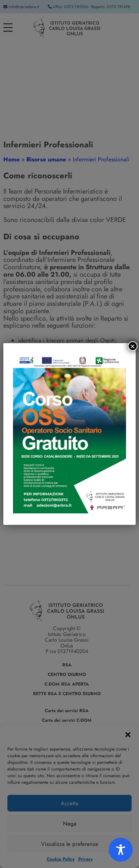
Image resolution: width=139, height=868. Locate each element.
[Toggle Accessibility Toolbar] (121, 850)
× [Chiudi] (133, 346)
